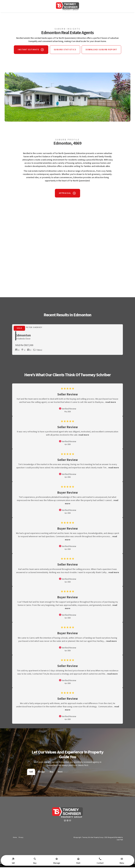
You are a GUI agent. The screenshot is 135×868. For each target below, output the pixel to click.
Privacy (21, 838)
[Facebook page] (65, 822)
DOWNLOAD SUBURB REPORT (103, 50)
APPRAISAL (65, 194)
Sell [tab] (31, 773)
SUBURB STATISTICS (65, 50)
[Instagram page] (68, 822)
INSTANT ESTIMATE (27, 50)
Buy (52, 773)
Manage (41, 773)
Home (15, 838)
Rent (60, 773)
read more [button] (111, 403)
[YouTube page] (70, 822)
